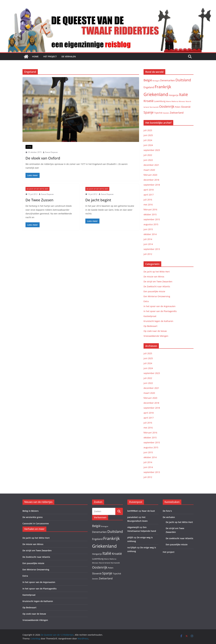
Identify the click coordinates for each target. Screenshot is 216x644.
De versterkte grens (33, 517)
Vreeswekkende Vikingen (156, 336)
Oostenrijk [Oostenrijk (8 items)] (167, 106)
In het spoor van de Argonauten (160, 306)
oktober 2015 (150, 214)
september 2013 (152, 249)
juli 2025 (148, 130)
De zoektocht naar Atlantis (179, 538)
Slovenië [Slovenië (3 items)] (186, 107)
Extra (29, 147)
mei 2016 (148, 205)
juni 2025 (148, 135)
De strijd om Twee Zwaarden (158, 281)
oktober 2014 (150, 234)
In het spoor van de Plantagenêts (160, 311)
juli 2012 (148, 254)
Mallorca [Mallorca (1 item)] (175, 101)
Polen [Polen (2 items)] (178, 107)
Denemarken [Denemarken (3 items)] (168, 80)
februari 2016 (150, 209)
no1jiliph (132, 547)
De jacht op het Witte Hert (37, 189)
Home (35, 56)
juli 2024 (148, 140)
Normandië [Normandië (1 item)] (154, 107)
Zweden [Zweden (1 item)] (166, 113)
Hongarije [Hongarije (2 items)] (174, 95)
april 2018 (149, 190)
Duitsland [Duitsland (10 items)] (183, 80)
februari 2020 (150, 175)
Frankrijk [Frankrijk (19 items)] (163, 87)
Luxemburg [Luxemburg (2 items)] (160, 101)
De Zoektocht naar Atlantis (157, 286)
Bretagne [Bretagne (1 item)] (156, 81)
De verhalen (69, 56)
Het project (50, 56)
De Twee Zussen (39, 200)
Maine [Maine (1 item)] (168, 101)
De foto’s (167, 511)
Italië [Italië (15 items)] (184, 95)
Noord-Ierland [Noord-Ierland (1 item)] (105, 563)
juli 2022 (148, 155)
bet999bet (133, 511)
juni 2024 (148, 145)
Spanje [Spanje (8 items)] (149, 112)
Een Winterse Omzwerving (157, 296)
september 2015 (152, 219)
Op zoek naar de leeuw (155, 331)
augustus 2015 (151, 224)
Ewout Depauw (51, 152)
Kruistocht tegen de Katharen (158, 321)
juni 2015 (148, 229)
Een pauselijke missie (154, 291)
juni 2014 (148, 244)
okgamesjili (133, 527)
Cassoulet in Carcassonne (36, 523)
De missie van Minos (154, 277)
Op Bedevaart (150, 326)
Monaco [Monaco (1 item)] (182, 101)
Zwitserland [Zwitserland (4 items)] (177, 113)
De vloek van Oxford (43, 158)
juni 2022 (148, 160)
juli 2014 (148, 239)
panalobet (133, 517)
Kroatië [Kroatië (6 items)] (148, 101)
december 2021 (151, 165)
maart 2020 (149, 170)
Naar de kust (148, 511)
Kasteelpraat (150, 316)
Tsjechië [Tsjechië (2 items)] (158, 113)
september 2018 (152, 185)
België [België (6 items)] (148, 80)
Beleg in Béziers (31, 511)
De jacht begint (98, 200)
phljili (130, 537)
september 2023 (152, 150)
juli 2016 (148, 200)
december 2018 (151, 180)
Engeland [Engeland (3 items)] (149, 87)
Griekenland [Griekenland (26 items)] (156, 94)
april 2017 (149, 195)
